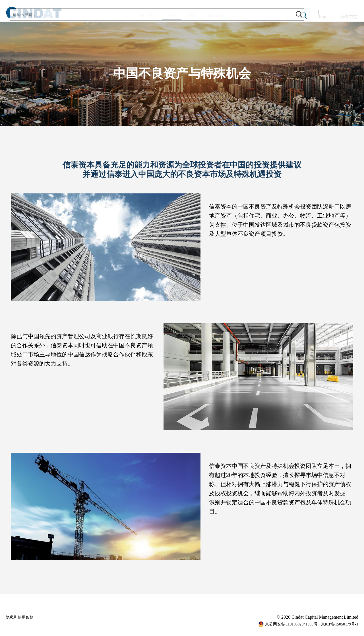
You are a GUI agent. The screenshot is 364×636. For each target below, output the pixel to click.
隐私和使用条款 (22, 617)
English (326, 16)
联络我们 (228, 16)
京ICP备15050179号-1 (340, 624)
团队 (196, 16)
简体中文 (349, 16)
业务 (168, 17)
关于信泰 (136, 16)
